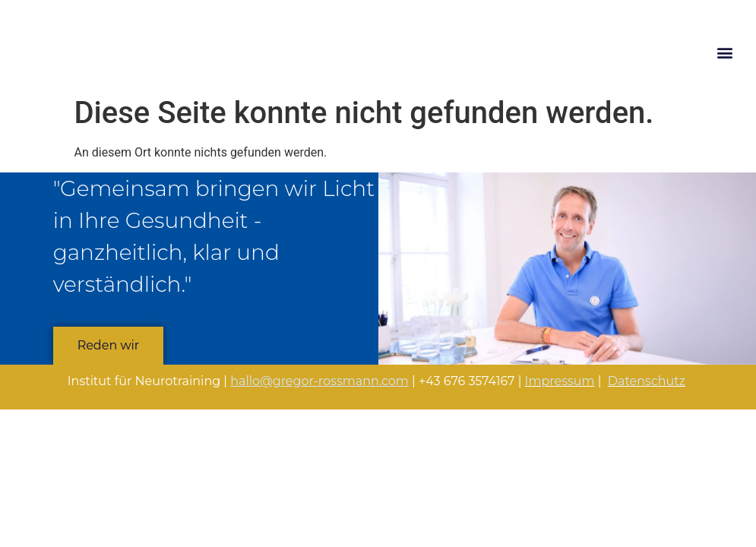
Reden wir (109, 345)
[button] (724, 52)
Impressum (560, 381)
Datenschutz (647, 381)
